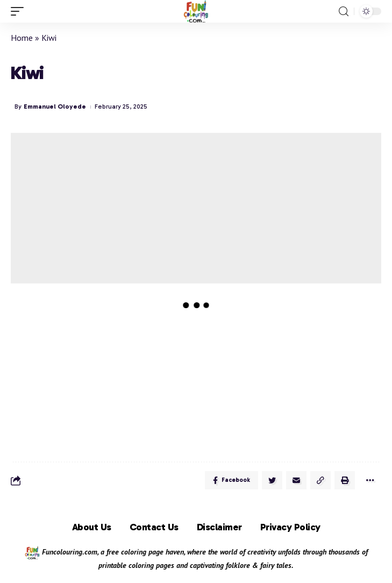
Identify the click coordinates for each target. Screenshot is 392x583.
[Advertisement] (196, 208)
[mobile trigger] (20, 11)
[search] (344, 12)
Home (22, 38)
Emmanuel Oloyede (55, 106)
